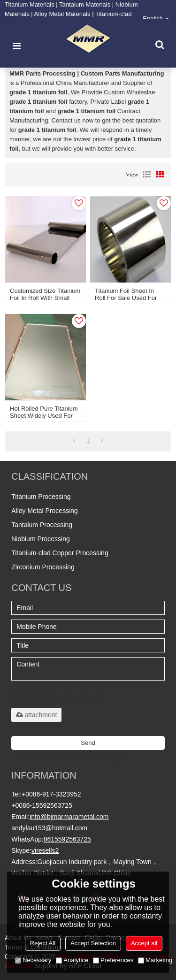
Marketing (155, 960)
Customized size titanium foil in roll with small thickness (45, 298)
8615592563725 (67, 839)
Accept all (144, 943)
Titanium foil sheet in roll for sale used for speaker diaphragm (126, 298)
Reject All (43, 943)
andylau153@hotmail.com (49, 828)
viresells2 (45, 850)
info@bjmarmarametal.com (69, 817)
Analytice (72, 960)
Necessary (33, 960)
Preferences (113, 960)
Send (88, 743)
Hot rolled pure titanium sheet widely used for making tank (44, 416)
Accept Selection (93, 943)
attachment (36, 715)
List (147, 175)
